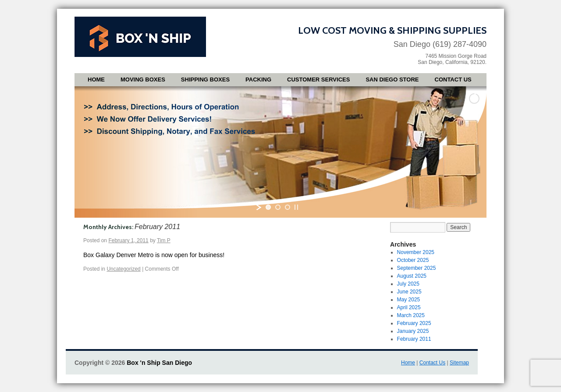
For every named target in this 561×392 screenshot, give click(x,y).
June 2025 (409, 292)
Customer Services (318, 79)
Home (96, 79)
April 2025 (409, 307)
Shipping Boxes (205, 79)
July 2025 (408, 284)
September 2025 (417, 268)
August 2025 (412, 276)
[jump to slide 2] (278, 207)
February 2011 (414, 339)
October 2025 (413, 260)
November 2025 (416, 252)
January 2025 (413, 331)
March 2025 (411, 315)
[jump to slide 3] (288, 207)
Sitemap (459, 363)
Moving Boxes (143, 79)
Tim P (164, 240)
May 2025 (409, 300)
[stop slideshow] (296, 207)
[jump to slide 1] (268, 207)
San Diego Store (392, 79)
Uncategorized (123, 269)
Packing (258, 79)
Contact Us (453, 79)
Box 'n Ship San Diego (159, 363)
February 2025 (414, 323)
